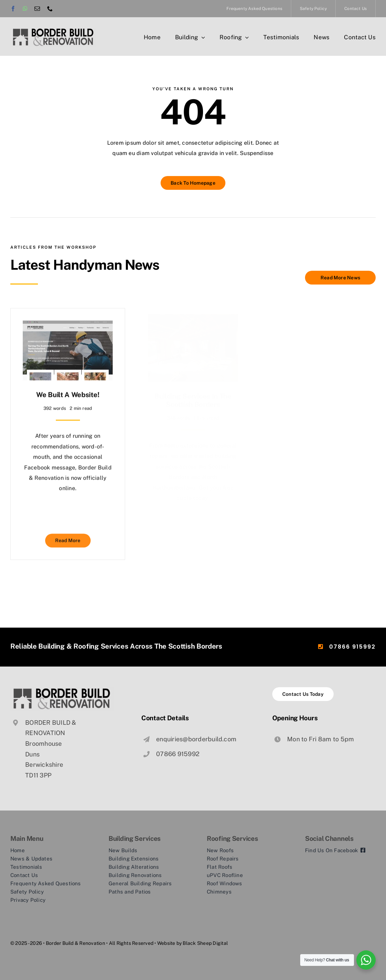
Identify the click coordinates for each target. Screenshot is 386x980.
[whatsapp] (25, 9)
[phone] (50, 9)
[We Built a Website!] (68, 322)
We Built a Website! (68, 392)
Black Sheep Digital (205, 943)
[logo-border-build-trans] (53, 30)
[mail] (37, 9)
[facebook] (13, 9)
